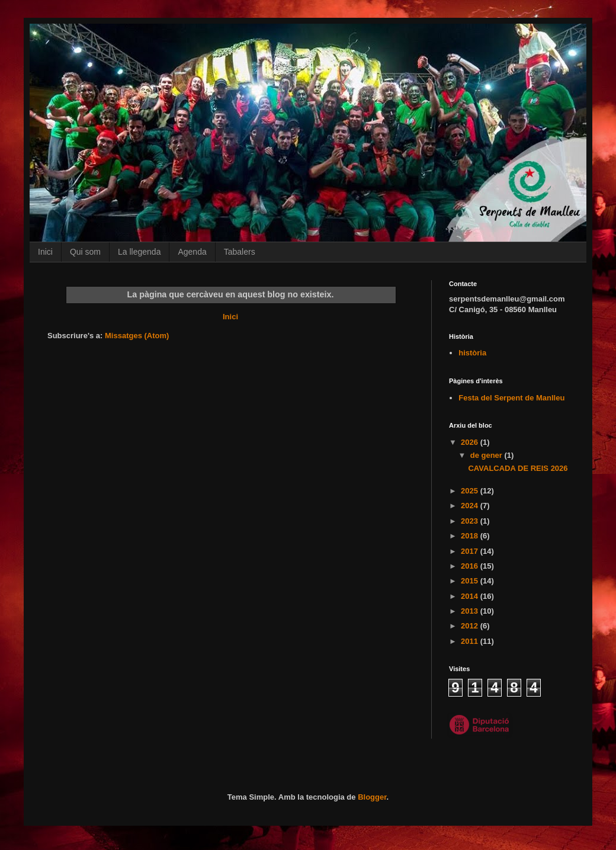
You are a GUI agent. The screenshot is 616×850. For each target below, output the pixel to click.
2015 (471, 581)
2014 (471, 596)
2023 (471, 521)
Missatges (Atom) (137, 336)
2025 (471, 491)
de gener (487, 455)
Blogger (372, 797)
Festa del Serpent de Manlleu (511, 398)
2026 (471, 442)
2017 (471, 551)
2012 (471, 626)
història (472, 353)
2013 (471, 611)
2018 (471, 536)
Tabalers (240, 252)
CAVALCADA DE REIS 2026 (518, 468)
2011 (471, 641)
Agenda (192, 252)
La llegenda (139, 252)
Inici (45, 252)
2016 (471, 566)
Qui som (85, 252)
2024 (471, 506)
